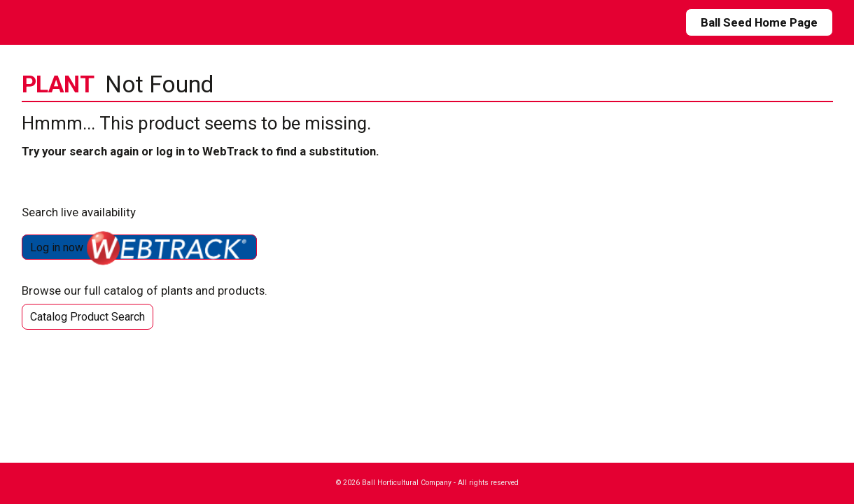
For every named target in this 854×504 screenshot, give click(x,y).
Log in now (139, 247)
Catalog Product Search (87, 317)
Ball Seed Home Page (759, 22)
